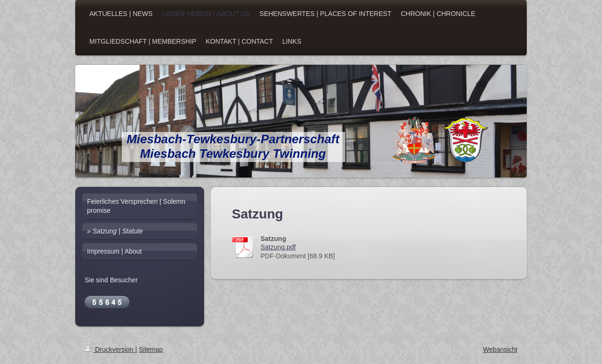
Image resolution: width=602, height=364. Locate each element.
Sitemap (151, 349)
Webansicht (500, 349)
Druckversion (110, 349)
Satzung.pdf (278, 247)
